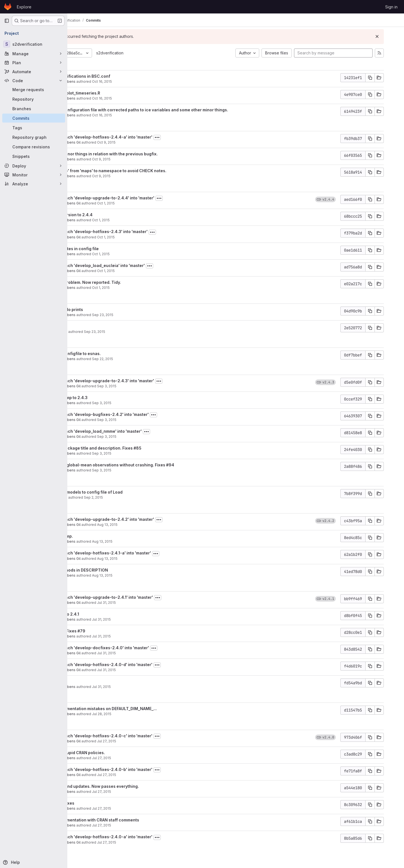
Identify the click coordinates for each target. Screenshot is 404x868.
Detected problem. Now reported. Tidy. (123, 282)
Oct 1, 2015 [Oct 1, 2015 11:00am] (146, 271)
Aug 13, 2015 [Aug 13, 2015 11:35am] (148, 525)
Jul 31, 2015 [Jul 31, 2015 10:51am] (147, 603)
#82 (100, 681)
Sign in (391, 7)
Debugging (96, 326)
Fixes (91, 681)
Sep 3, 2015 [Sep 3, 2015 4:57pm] (142, 453)
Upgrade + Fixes (102, 631)
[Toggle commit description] (198, 137)
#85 (178, 448)
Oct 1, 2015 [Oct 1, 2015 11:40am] (146, 203)
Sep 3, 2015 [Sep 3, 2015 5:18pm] (142, 403)
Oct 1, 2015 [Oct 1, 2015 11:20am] (141, 254)
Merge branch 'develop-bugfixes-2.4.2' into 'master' (137, 414)
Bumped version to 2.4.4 (109, 215)
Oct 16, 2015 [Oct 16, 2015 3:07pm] (142, 115)
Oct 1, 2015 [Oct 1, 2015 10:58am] (141, 288)
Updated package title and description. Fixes (130, 448)
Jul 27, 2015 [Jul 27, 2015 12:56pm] (142, 825)
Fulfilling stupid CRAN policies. (115, 753)
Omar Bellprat (97, 332)
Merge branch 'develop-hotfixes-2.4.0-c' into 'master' (139, 736)
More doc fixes (100, 803)
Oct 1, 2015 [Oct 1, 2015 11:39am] (141, 220)
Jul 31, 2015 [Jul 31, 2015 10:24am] (147, 670)
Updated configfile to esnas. (113, 354)
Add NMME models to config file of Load (124, 492)
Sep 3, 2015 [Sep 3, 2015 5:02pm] (147, 437)
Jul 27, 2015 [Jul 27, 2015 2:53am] (147, 842)
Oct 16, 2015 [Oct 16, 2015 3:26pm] (142, 81)
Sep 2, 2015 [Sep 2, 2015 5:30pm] (134, 497)
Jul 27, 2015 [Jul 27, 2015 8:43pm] (142, 758)
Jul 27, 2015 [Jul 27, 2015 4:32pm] (142, 792)
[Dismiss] (391, 36)
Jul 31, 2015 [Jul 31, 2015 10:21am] (142, 687)
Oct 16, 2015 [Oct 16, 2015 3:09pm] (142, 98)
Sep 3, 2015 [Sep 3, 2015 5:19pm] (147, 386)
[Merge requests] (34, 89)
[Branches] (34, 109)
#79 (122, 631)
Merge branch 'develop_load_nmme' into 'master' (134, 431)
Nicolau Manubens (101, 81)
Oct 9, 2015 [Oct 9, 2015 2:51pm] (142, 159)
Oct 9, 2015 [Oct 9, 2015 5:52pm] (147, 142)
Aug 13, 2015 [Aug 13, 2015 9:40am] (143, 541)
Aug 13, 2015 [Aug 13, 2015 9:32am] (143, 575)
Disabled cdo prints (104, 309)
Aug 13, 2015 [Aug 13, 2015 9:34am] (148, 559)
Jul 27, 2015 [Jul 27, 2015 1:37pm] (142, 808)
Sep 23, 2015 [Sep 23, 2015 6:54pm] (135, 332)
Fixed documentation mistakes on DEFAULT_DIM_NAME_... (141, 709)
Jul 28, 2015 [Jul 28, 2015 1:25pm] (142, 714)
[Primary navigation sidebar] (7, 21)
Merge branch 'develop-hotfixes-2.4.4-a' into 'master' (139, 137)
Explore (24, 7)
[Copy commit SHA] (384, 78)
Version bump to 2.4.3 (107, 398)
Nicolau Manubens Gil (103, 142)
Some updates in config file (112, 249)
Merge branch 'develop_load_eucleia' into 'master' (135, 265)
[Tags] (34, 128)
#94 (211, 465)
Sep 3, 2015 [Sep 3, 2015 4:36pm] (142, 470)
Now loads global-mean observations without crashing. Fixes (146, 465)
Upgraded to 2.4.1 (102, 614)
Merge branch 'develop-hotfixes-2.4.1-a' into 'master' (138, 553)
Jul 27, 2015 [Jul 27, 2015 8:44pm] (147, 741)
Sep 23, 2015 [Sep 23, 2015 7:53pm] (143, 315)
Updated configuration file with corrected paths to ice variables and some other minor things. (177, 110)
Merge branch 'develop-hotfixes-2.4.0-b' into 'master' (139, 769)
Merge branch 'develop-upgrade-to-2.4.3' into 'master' (140, 381)
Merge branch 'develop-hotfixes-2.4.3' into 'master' (137, 232)
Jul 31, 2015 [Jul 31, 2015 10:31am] (147, 653)
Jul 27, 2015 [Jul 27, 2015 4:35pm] (147, 775)
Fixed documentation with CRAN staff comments (132, 820)
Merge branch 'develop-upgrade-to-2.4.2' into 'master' (140, 519)
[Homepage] (8, 7)
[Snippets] (34, 156)
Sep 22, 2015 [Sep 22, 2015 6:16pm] (143, 359)
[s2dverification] (34, 44)
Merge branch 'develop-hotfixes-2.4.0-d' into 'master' (139, 665)
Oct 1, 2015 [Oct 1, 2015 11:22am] (146, 237)
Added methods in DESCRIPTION (117, 570)
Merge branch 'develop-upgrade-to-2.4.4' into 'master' (140, 198)
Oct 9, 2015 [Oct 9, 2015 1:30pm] (142, 176)
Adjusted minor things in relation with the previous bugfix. (142, 154)
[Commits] (34, 118)
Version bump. (99, 536)
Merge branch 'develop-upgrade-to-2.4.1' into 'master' (139, 597)
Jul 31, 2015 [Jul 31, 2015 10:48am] (142, 619)
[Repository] (34, 99)
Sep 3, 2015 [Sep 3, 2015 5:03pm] (147, 420)
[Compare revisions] (34, 147)
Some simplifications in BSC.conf (118, 76)
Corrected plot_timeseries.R (113, 93)
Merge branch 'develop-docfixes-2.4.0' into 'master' (137, 648)
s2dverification (150, 53)
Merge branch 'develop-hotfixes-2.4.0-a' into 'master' (139, 837)
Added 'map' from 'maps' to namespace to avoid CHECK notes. (146, 171)
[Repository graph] (34, 137)
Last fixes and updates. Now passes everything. (132, 786)
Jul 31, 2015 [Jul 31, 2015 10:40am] (142, 636)
